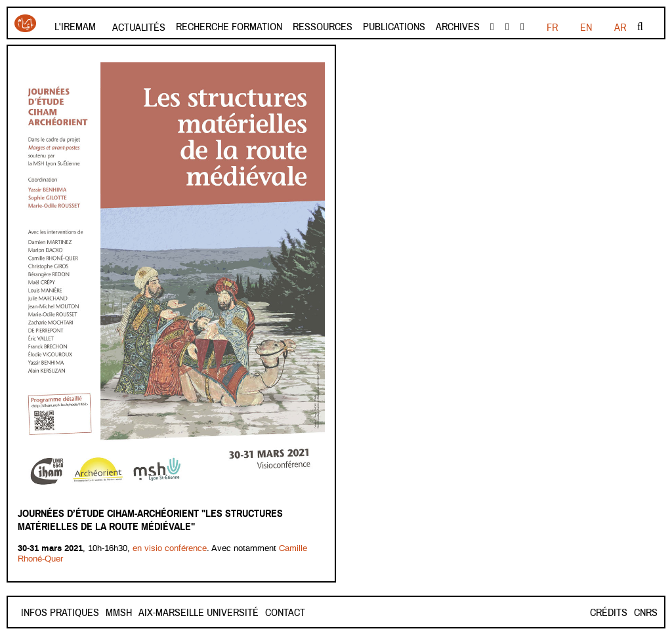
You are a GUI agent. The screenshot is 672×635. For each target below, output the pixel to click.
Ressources (323, 27)
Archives (458, 27)
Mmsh (165, 613)
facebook (492, 27)
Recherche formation (229, 27)
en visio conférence (170, 549)
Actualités (139, 28)
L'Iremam (75, 27)
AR (620, 28)
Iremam (25, 23)
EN (586, 28)
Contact (126, 613)
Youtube (507, 27)
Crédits (609, 613)
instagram (522, 27)
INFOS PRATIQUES (60, 613)
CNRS (646, 613)
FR (552, 28)
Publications (394, 27)
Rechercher (640, 27)
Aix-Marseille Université (245, 613)
